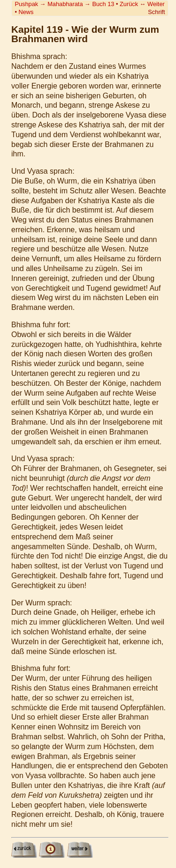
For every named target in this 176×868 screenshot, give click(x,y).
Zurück (129, 4)
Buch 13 (103, 4)
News (26, 12)
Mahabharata (65, 4)
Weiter (156, 4)
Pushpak (26, 4)
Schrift (156, 12)
